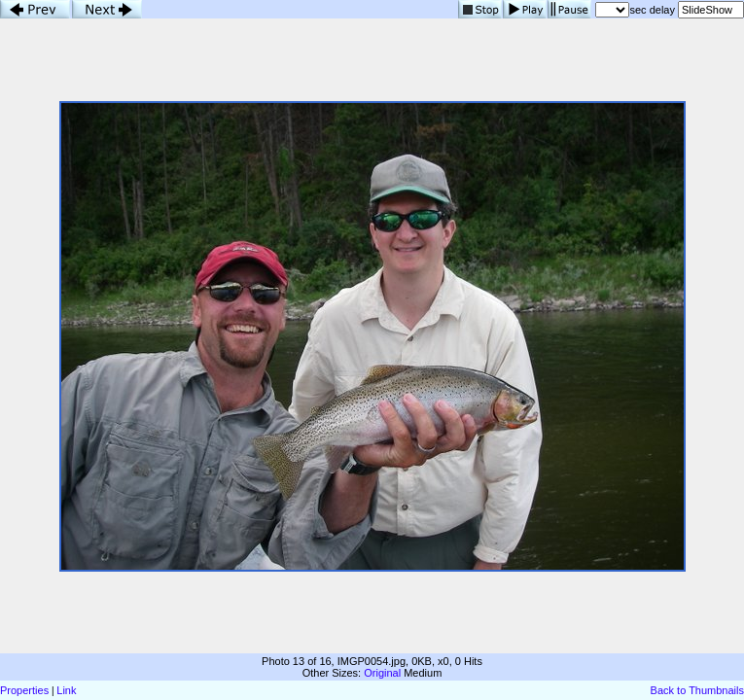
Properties (24, 690)
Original (382, 673)
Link (66, 690)
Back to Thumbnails (697, 690)
